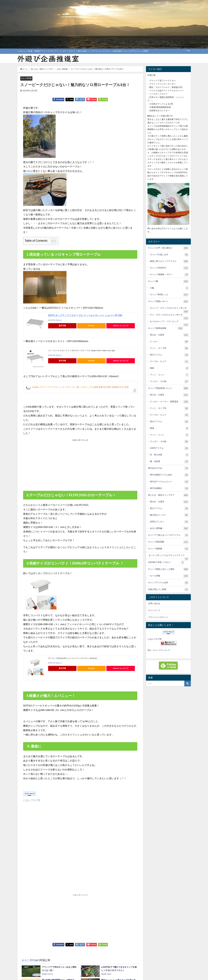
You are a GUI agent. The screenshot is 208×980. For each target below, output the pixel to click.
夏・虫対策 (169, 462)
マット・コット (169, 375)
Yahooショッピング (121, 326)
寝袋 (169, 368)
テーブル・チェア (169, 362)
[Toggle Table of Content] (52, 241)
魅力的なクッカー (169, 515)
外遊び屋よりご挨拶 (168, 590)
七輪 (169, 288)
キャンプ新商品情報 (166, 328)
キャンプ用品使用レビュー (168, 388)
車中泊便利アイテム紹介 (169, 475)
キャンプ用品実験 (168, 542)
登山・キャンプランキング (159, 650)
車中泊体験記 (169, 488)
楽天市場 (62, 326)
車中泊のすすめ (168, 468)
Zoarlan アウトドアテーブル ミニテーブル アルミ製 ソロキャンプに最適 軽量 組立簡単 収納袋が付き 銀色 (80, 387)
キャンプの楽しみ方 (169, 255)
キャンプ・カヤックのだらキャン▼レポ (169, 309)
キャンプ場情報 (168, 549)
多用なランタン (169, 522)
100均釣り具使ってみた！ (166, 562)
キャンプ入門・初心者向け (168, 248)
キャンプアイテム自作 (168, 583)
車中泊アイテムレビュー (169, 482)
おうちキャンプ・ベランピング (169, 323)
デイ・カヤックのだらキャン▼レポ (169, 316)
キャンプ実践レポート (168, 302)
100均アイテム (169, 448)
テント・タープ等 (169, 348)
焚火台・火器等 (169, 335)
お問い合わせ (154, 603)
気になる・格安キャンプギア (168, 495)
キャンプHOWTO (169, 268)
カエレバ (59, 320)
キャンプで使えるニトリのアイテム (168, 535)
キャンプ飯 (168, 281)
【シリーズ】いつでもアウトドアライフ (168, 557)
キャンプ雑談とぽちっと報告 (168, 569)
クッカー (169, 342)
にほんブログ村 (32, 800)
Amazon (91, 326)
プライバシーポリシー (158, 617)
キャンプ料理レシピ (169, 295)
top (189, 51)
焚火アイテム (169, 355)
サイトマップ (154, 610)
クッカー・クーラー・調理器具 (169, 402)
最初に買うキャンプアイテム (169, 261)
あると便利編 (27, 78)
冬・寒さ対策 (169, 455)
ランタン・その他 (169, 382)
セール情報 (169, 576)
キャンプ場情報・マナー (169, 275)
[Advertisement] (52, 464)
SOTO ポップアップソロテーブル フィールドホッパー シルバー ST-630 (85, 315)
